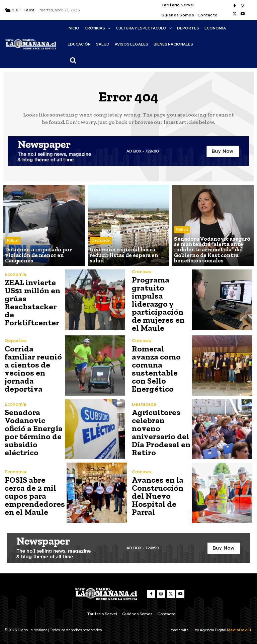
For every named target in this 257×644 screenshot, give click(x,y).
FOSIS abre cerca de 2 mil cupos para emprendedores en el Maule (34, 496)
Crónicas (141, 272)
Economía (15, 274)
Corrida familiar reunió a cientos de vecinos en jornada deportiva (33, 368)
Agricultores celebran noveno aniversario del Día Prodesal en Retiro (160, 432)
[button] (73, 60)
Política (182, 230)
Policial (13, 241)
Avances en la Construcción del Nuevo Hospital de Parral (157, 496)
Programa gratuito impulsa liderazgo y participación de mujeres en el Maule (161, 304)
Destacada (101, 241)
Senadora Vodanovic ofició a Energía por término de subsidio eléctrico (33, 432)
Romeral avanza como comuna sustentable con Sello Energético (156, 368)
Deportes (16, 340)
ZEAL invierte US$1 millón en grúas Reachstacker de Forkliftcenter (32, 302)
